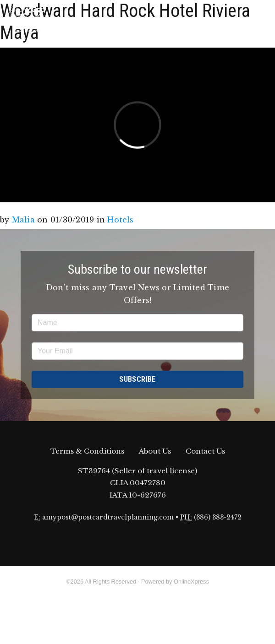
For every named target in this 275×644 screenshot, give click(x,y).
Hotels (120, 220)
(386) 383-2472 (217, 517)
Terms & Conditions (87, 451)
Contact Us (205, 451)
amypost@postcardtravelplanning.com (108, 517)
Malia (23, 220)
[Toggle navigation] (261, 18)
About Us (155, 451)
